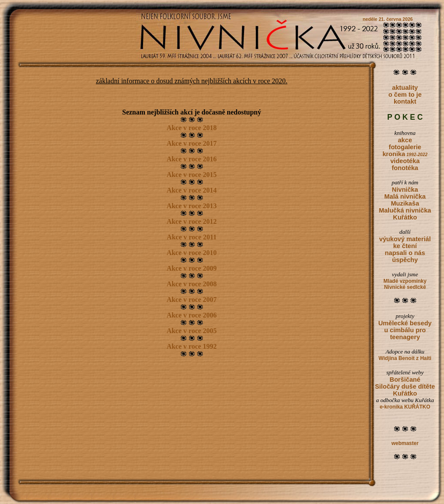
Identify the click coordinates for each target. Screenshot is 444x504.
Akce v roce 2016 (192, 159)
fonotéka (405, 168)
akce (405, 140)
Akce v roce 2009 (192, 268)
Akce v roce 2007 (192, 299)
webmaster (405, 443)
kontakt (405, 101)
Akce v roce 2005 (192, 331)
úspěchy (405, 260)
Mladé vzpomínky (405, 281)
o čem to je (405, 95)
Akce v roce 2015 (192, 175)
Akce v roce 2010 (192, 253)
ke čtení (405, 246)
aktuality (405, 88)
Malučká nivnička (405, 210)
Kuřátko (405, 217)
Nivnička (405, 190)
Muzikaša (405, 203)
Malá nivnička (405, 196)
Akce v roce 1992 (192, 346)
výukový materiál (405, 239)
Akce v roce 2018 (192, 128)
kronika (405, 154)
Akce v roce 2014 (192, 190)
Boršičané (405, 380)
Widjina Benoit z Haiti (405, 358)
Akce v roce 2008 (192, 284)
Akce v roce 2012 (192, 221)
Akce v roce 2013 (192, 206)
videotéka (405, 161)
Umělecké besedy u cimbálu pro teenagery (405, 330)
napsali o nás (405, 253)
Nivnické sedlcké (405, 287)
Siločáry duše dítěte (405, 386)
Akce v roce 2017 (192, 143)
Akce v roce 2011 (192, 237)
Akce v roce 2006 (192, 315)
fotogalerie (405, 147)
